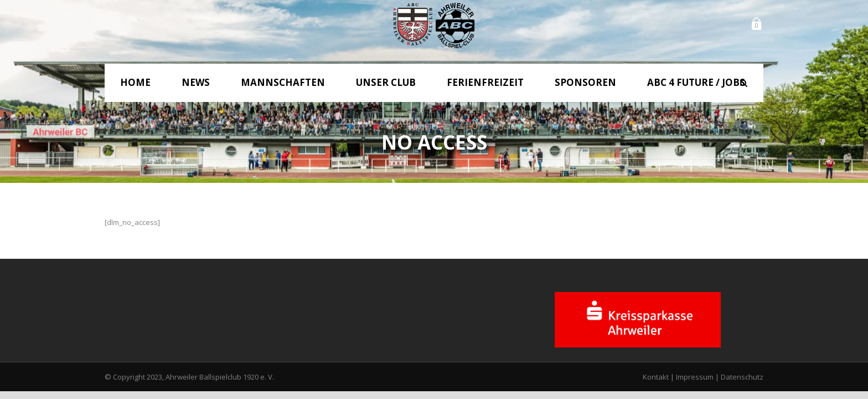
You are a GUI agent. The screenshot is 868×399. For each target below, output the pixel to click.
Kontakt (656, 377)
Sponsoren (585, 82)
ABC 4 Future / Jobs (696, 82)
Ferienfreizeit (485, 82)
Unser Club (386, 82)
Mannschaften (283, 82)
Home (135, 82)
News (196, 82)
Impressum (695, 377)
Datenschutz (742, 377)
